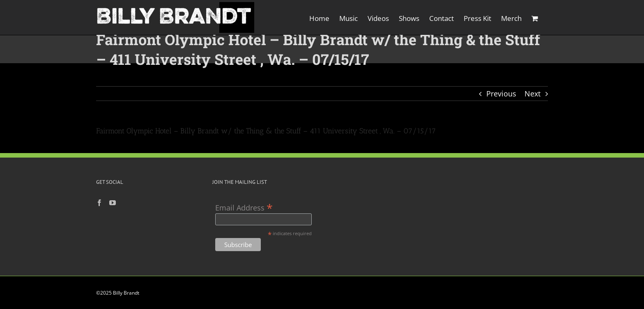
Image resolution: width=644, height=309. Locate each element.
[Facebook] (99, 203)
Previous (501, 94)
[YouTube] (113, 203)
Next (532, 94)
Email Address (244, 207)
